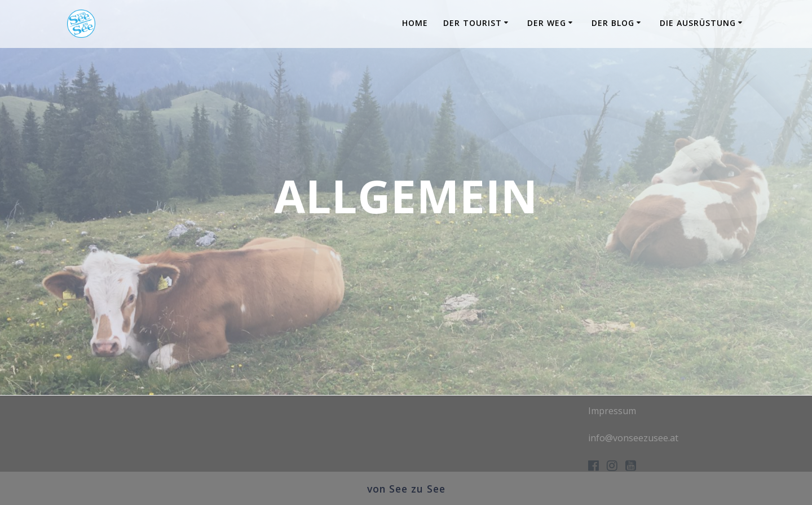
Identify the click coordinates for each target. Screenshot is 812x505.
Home (415, 23)
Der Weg (547, 23)
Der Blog (613, 23)
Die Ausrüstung (698, 23)
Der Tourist (473, 23)
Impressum (612, 411)
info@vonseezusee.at (633, 438)
